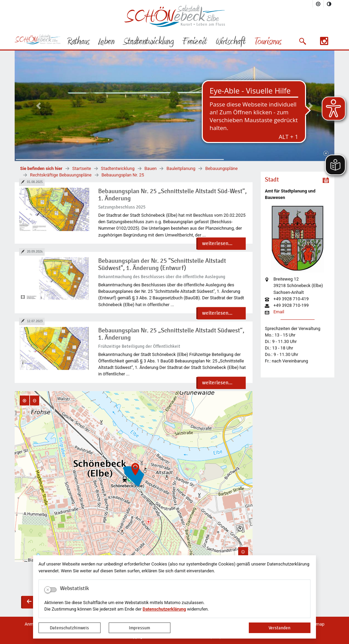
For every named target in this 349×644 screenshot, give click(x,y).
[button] (302, 41)
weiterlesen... (217, 243)
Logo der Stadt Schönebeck (175, 16)
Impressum (139, 628)
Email (279, 312)
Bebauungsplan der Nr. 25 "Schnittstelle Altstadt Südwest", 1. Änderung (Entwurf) (162, 265)
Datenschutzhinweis (69, 628)
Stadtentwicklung (118, 168)
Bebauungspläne (221, 168)
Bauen (151, 168)
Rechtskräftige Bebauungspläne (61, 175)
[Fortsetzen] (326, 154)
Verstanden (279, 628)
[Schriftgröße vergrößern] (318, 4)
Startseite (82, 168)
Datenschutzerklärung (164, 609)
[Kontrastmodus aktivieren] (329, 4)
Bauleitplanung (181, 168)
